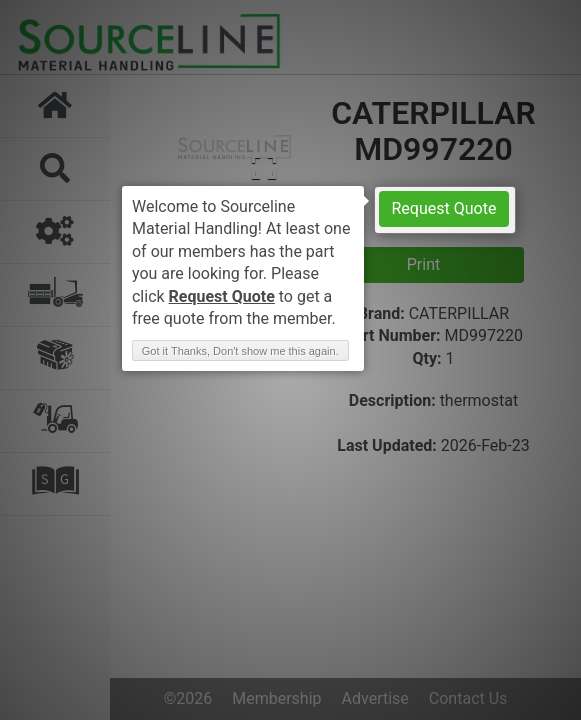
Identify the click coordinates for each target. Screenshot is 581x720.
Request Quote (444, 208)
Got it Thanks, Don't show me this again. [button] (240, 351)
